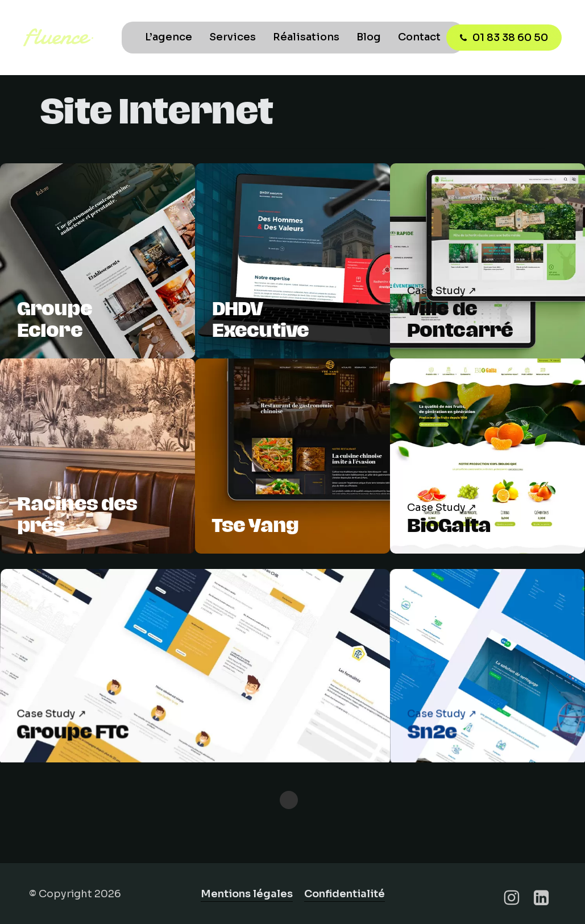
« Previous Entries (289, 800)
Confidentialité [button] (345, 894)
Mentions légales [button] (247, 894)
